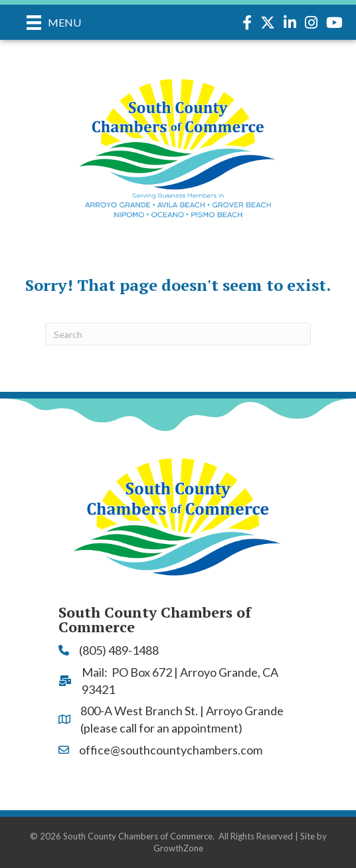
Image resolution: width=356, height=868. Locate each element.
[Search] (178, 334)
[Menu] (54, 22)
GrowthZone (178, 848)
